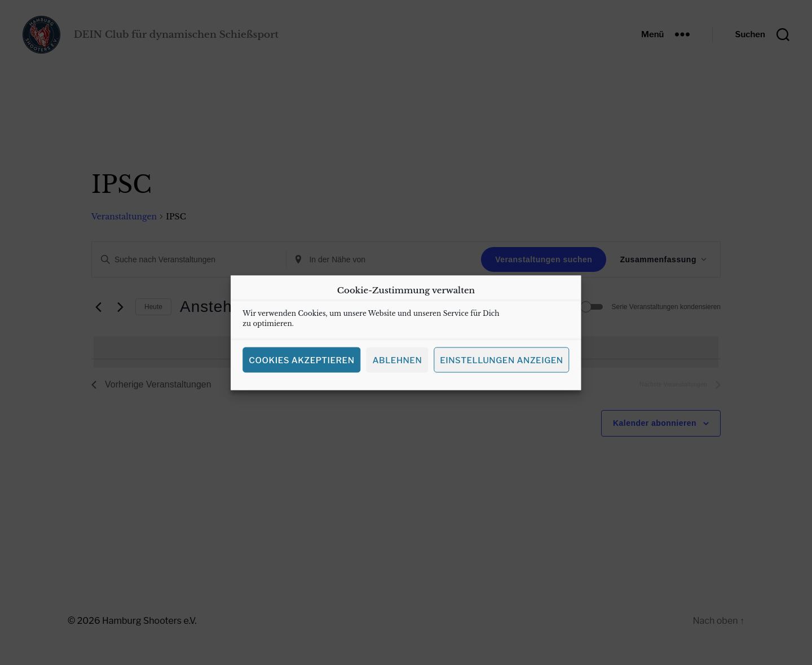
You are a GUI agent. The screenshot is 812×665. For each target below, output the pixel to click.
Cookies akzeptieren (301, 369)
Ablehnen (397, 369)
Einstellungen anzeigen (501, 369)
